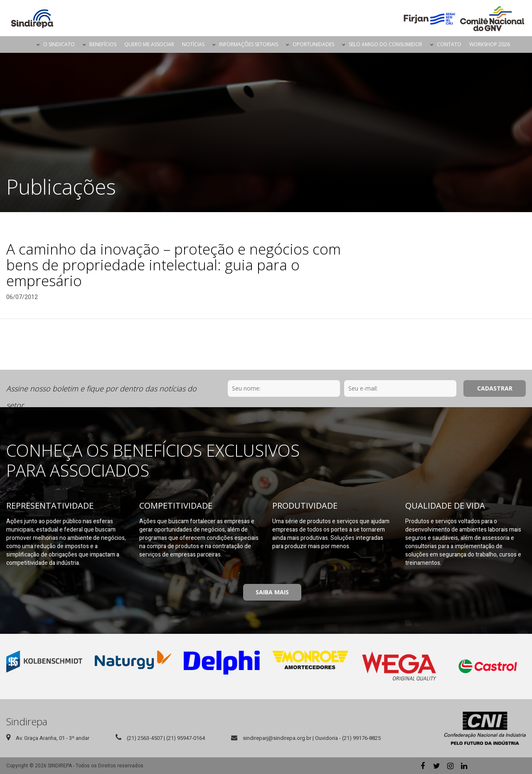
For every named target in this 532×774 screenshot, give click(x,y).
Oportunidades (313, 44)
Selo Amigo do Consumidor (385, 44)
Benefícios (103, 44)
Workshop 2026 (490, 44)
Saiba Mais (272, 592)
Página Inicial (25, 45)
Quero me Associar (149, 44)
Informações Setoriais (249, 44)
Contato (449, 44)
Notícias (193, 44)
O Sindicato (59, 44)
